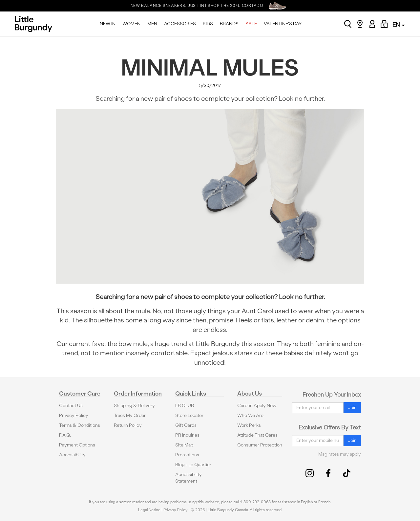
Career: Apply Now (257, 406)
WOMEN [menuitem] (131, 24)
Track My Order (130, 415)
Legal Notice (149, 510)
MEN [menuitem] (152, 24)
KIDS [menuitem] (208, 24)
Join (352, 408)
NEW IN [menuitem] (108, 24)
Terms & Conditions (80, 425)
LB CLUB (185, 406)
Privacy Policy (74, 415)
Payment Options (77, 445)
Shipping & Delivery (134, 406)
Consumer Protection (260, 445)
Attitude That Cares (257, 435)
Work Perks (249, 425)
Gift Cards (186, 425)
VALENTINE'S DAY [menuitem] (283, 24)
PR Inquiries (187, 435)
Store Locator (189, 415)
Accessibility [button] (72, 455)
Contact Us (71, 406)
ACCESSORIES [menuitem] (180, 24)
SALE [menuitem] (251, 24)
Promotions (187, 455)
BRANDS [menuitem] (229, 24)
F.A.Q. (65, 435)
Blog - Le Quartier (193, 465)
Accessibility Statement (189, 478)
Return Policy (128, 425)
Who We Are (250, 415)
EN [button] (399, 24)
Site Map (184, 445)
